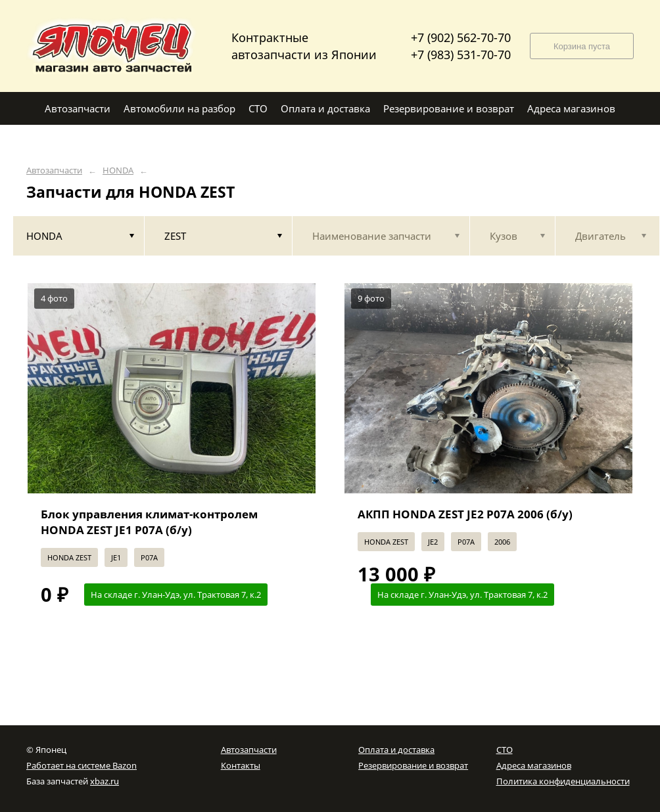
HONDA (118, 170)
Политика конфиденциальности (563, 781)
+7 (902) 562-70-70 (461, 37)
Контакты (241, 765)
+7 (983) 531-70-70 (461, 55)
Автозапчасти (54, 170)
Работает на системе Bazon (82, 765)
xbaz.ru (105, 781)
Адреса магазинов (534, 765)
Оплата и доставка (396, 750)
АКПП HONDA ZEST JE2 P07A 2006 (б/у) (465, 514)
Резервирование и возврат (413, 765)
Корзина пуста (582, 46)
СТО (505, 750)
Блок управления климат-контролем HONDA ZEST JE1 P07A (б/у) (149, 522)
